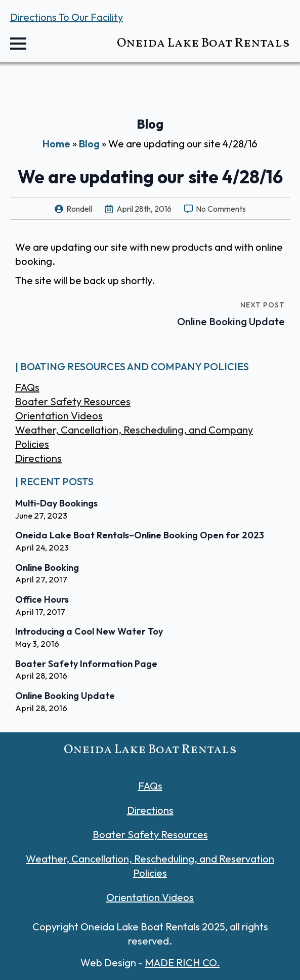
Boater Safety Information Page (86, 664)
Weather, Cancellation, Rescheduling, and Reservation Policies (150, 866)
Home (56, 144)
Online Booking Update (65, 696)
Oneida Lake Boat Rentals (203, 43)
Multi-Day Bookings (56, 503)
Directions (38, 458)
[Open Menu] (18, 44)
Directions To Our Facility (67, 17)
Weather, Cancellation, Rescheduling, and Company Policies (134, 437)
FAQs (27, 387)
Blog (89, 144)
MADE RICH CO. (182, 963)
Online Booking (47, 568)
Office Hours (42, 600)
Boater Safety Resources (73, 401)
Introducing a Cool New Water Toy (89, 632)
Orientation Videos (59, 416)
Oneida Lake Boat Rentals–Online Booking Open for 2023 (140, 535)
